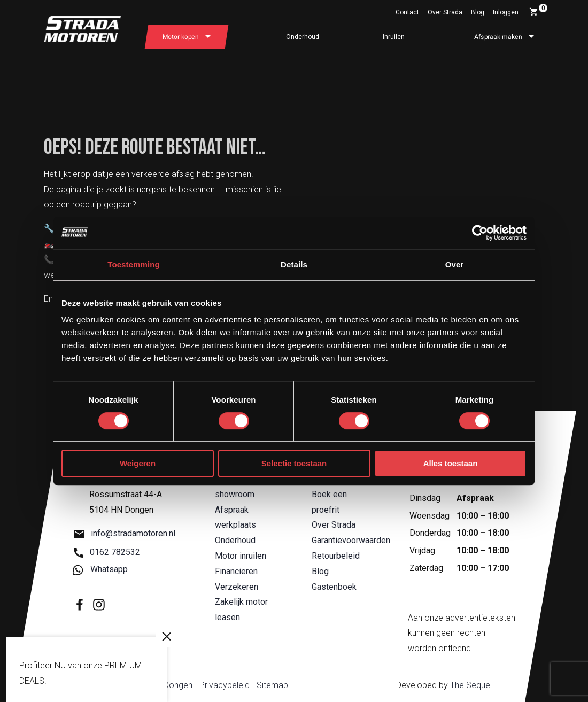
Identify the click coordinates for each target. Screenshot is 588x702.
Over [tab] (455, 264)
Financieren (236, 571)
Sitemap (272, 685)
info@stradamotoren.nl (125, 534)
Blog (478, 12)
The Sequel (471, 685)
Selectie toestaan (294, 463)
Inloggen (506, 12)
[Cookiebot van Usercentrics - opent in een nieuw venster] (480, 233)
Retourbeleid (336, 556)
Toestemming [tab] (134, 264)
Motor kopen (181, 37)
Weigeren (138, 463)
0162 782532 (107, 552)
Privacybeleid (225, 685)
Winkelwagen (538, 10)
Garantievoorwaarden (351, 540)
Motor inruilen (241, 556)
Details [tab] (294, 264)
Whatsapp (101, 570)
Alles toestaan (451, 463)
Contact (407, 12)
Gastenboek (334, 587)
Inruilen (394, 37)
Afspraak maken (498, 37)
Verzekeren (237, 587)
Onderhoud (303, 37)
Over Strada (445, 12)
